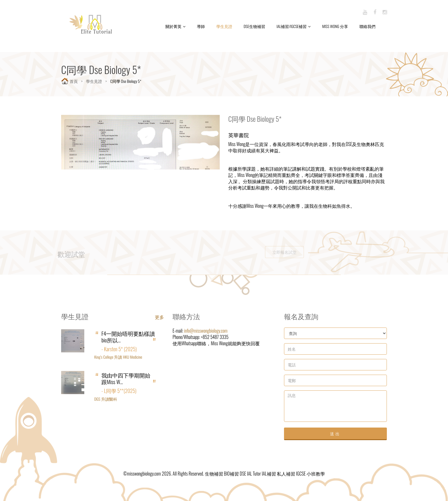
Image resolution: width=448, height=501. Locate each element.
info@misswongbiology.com (206, 331)
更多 (159, 317)
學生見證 (224, 26)
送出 (335, 433)
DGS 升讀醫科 (106, 399)
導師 (201, 26)
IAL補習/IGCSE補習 (294, 26)
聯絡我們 (367, 26)
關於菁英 (175, 26)
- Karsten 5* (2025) (119, 349)
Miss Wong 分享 (335, 26)
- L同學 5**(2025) (119, 391)
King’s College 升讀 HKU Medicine (118, 357)
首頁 (74, 81)
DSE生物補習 (254, 26)
